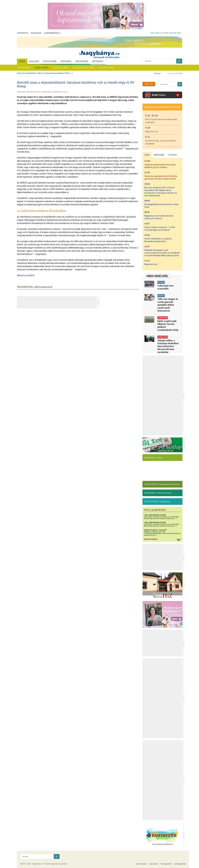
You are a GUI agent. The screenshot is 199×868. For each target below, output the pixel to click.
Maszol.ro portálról (26, 275)
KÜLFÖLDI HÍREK (107, 68)
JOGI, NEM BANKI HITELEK (155, 515)
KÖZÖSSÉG (66, 61)
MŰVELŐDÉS (82, 61)
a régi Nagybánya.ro (52, 33)
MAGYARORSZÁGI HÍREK (84, 68)
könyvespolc (36, 33)
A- (68, 92)
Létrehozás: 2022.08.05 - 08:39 (28, 92)
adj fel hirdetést (151, 539)
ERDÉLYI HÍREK (42, 68)
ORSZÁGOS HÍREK (61, 68)
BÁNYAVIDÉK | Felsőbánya (157, 501)
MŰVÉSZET (98, 61)
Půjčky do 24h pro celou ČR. (155, 530)
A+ (64, 92)
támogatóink (166, 864)
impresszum (141, 864)
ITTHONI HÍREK (24, 68)
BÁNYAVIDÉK (50, 61)
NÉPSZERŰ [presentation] (159, 155)
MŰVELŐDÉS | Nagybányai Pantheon (162, 484)
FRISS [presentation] (147, 155)
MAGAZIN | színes (153, 458)
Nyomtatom (58, 92)
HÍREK (22, 61)
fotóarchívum (23, 33)
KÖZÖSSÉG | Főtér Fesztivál (158, 493)
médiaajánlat (180, 864)
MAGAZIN (34, 61)
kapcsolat (154, 864)
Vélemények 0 (46, 92)
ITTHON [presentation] (173, 155)
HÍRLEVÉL (149, 84)
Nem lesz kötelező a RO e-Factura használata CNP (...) (45, 73)
